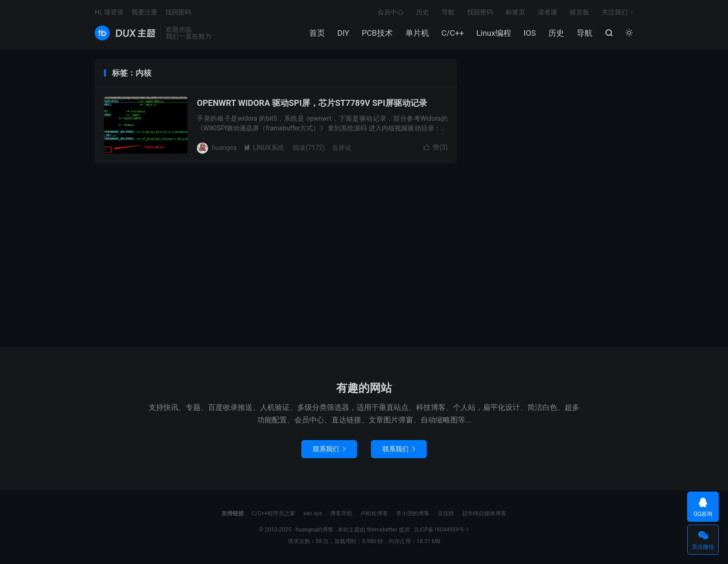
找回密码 (480, 12)
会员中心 (390, 12)
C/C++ (453, 33)
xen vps (313, 513)
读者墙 (547, 12)
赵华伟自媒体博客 (484, 513)
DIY (344, 33)
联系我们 (329, 449)
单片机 (417, 33)
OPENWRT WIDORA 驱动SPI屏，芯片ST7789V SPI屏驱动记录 (312, 103)
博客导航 (341, 513)
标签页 (515, 12)
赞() (435, 147)
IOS (530, 33)
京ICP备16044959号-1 (441, 530)
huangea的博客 (125, 33)
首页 (317, 33)
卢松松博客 (374, 513)
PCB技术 (377, 33)
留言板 (579, 12)
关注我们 (615, 12)
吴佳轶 (446, 513)
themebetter (382, 530)
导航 (585, 33)
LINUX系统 (264, 148)
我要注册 (144, 12)
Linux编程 (494, 33)
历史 (556, 33)
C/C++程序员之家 (273, 513)
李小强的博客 (413, 513)
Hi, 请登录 (109, 12)
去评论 (342, 148)
